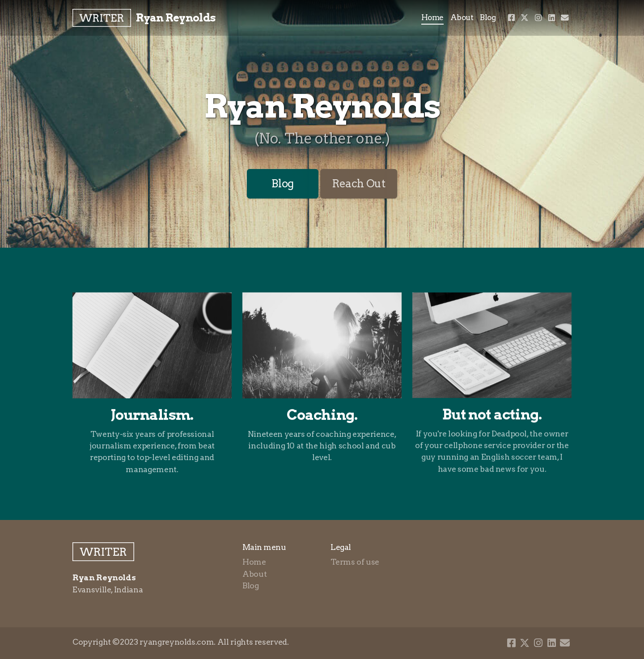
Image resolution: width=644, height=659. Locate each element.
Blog (283, 184)
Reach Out (359, 184)
